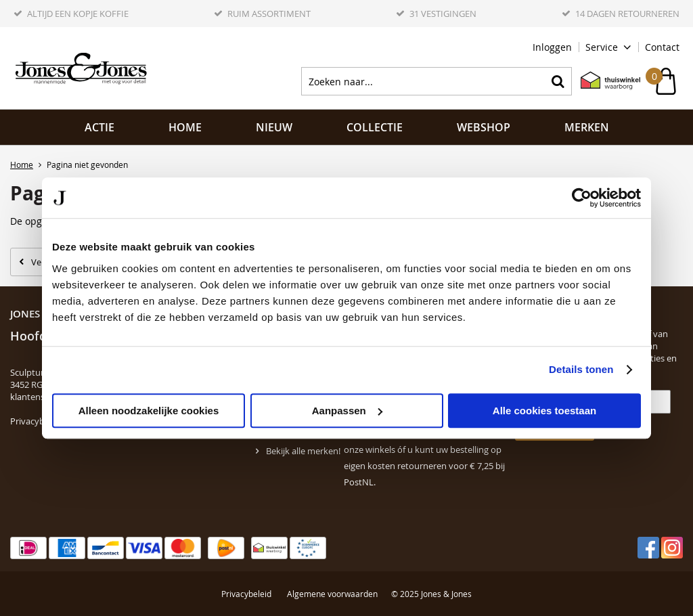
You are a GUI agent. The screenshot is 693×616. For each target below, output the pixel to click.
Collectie (375, 127)
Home (185, 127)
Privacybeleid (37, 421)
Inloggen (552, 47)
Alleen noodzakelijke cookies (149, 411)
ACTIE (99, 127)
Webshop (484, 127)
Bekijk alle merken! (303, 451)
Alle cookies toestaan (544, 411)
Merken (587, 127)
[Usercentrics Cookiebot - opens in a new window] (582, 198)
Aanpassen (347, 411)
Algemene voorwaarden (332, 594)
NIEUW (274, 127)
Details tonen (581, 369)
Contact (662, 47)
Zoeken (558, 81)
